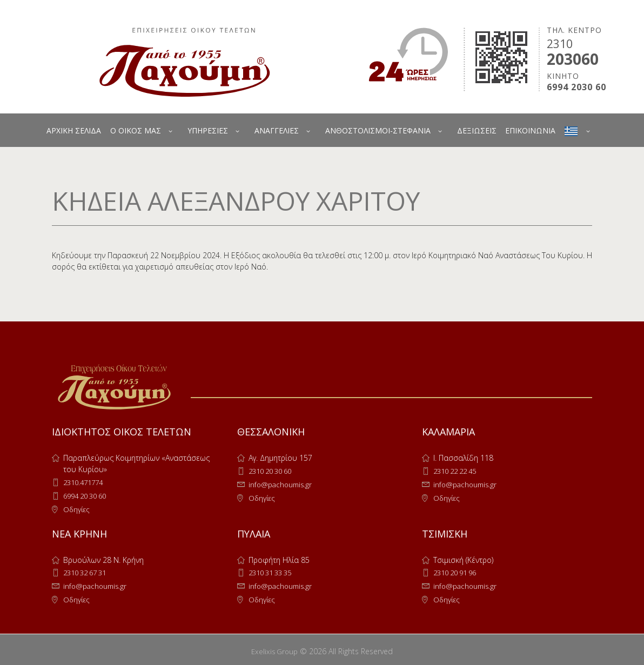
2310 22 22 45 (458, 471)
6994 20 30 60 (88, 495)
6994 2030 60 (576, 87)
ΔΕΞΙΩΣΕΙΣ (477, 130)
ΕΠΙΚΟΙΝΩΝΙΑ (530, 130)
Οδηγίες (77, 508)
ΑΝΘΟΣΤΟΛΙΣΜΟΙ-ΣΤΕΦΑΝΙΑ (378, 130)
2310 (560, 44)
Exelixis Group (275, 648)
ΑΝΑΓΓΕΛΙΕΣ (277, 130)
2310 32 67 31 (88, 571)
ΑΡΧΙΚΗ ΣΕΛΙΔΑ (74, 130)
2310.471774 (86, 482)
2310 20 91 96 (458, 571)
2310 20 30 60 (273, 471)
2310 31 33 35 (273, 571)
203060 (573, 59)
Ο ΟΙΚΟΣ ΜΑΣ (136, 130)
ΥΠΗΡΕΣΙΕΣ (208, 130)
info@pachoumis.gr (282, 484)
